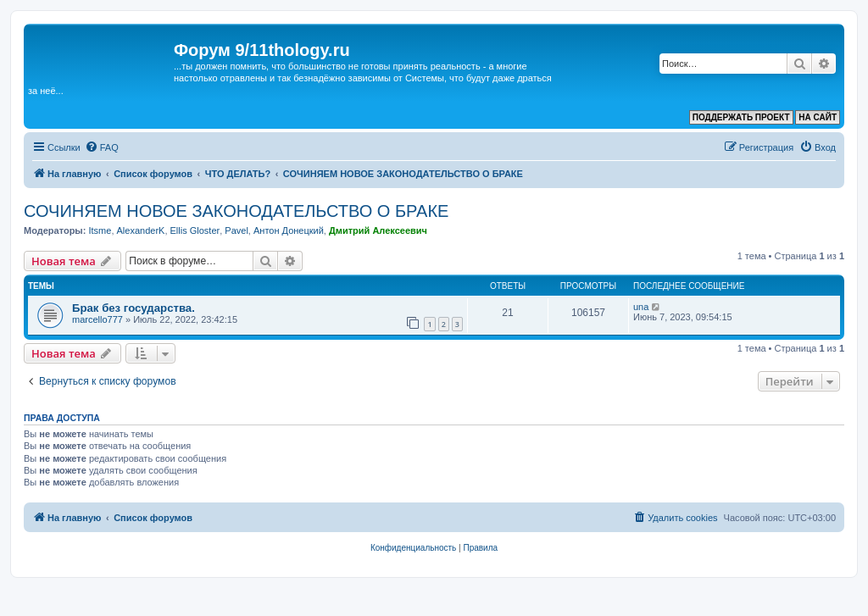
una (641, 307)
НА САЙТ (818, 117)
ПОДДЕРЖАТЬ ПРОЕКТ (741, 117)
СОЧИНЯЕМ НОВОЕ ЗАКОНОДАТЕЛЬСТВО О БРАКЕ (236, 211)
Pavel (236, 230)
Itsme (100, 230)
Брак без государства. (134, 308)
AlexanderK (141, 230)
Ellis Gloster (195, 230)
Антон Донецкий (289, 230)
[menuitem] (102, 147)
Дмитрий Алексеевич (378, 230)
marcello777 (97, 319)
